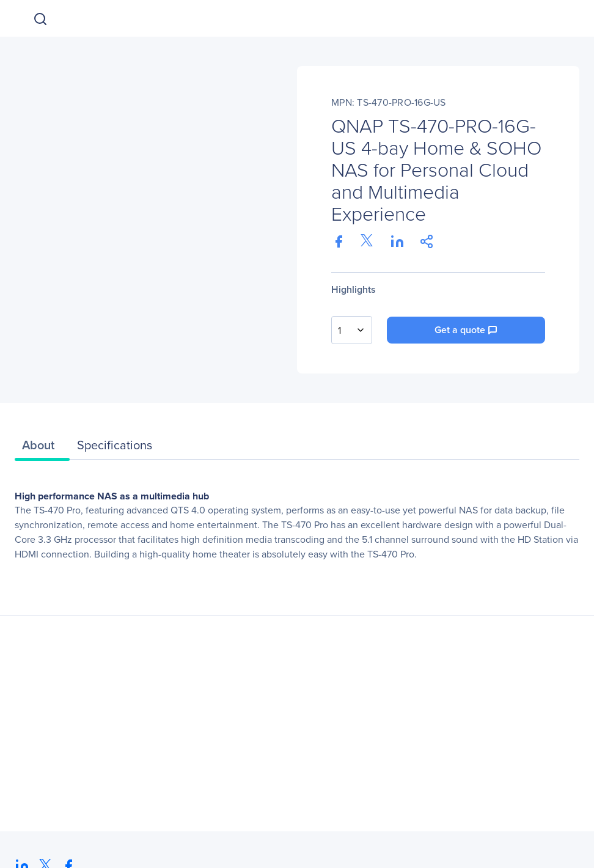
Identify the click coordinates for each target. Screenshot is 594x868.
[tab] (42, 448)
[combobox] (352, 330)
